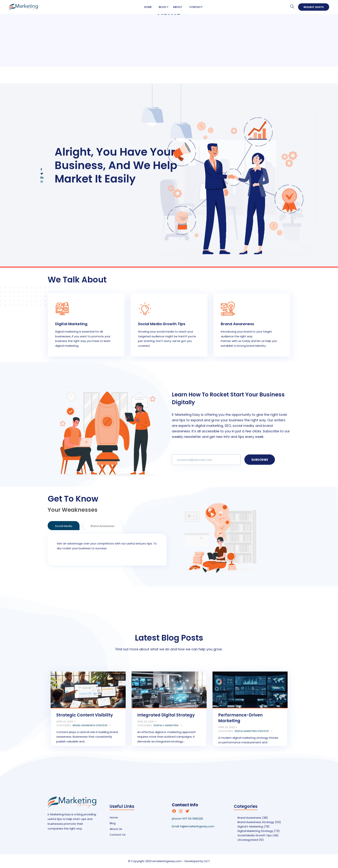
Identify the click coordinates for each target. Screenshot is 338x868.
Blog (162, 7)
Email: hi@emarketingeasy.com (193, 826)
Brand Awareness (249, 818)
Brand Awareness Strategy (90, 725)
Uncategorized (248, 840)
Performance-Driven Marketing (240, 718)
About (178, 7)
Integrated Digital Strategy (166, 715)
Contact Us (118, 835)
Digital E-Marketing (166, 725)
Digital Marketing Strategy (252, 731)
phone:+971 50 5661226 (187, 819)
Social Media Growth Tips (255, 835)
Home (148, 7)
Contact (196, 7)
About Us (116, 829)
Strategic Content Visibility (85, 715)
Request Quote (314, 7)
